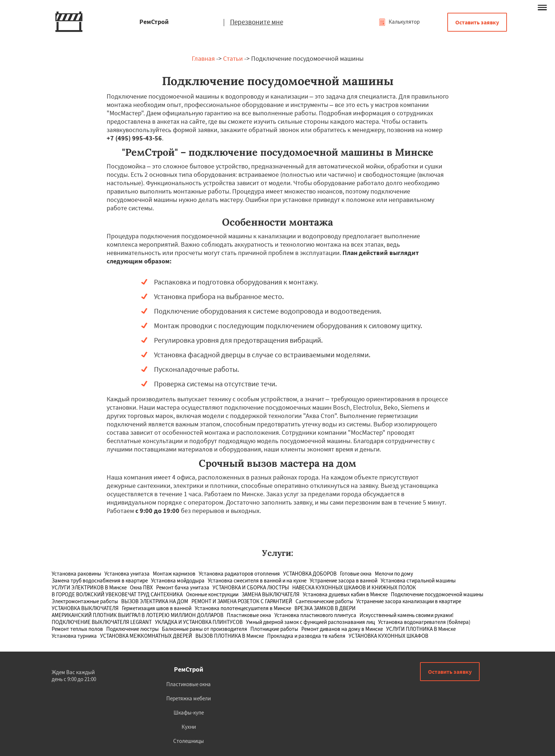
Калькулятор (399, 22)
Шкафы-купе (189, 713)
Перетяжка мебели (189, 698)
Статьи (233, 58)
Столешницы (189, 741)
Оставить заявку (477, 22)
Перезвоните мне (257, 22)
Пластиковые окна (189, 684)
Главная (203, 58)
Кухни (189, 727)
